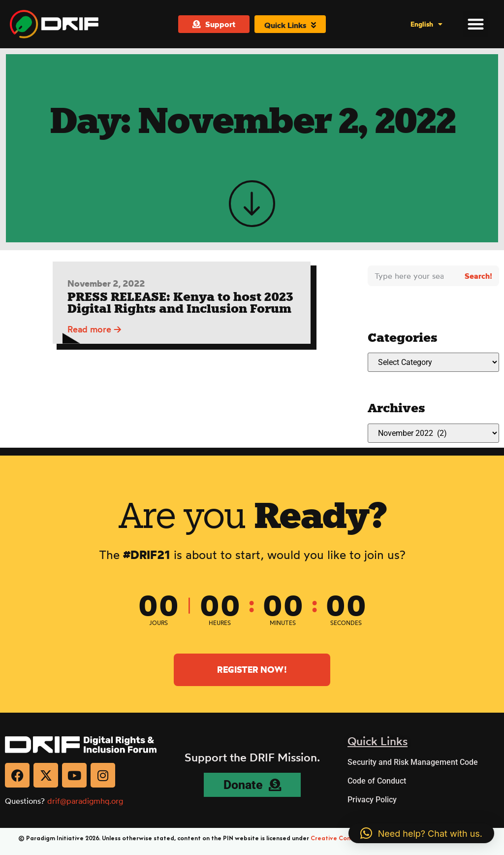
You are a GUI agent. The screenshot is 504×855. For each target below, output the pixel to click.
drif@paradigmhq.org (85, 801)
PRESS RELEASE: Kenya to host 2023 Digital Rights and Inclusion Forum (180, 307)
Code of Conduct (377, 781)
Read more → (94, 333)
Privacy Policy (372, 800)
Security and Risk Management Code (413, 762)
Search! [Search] (478, 276)
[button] (476, 24)
